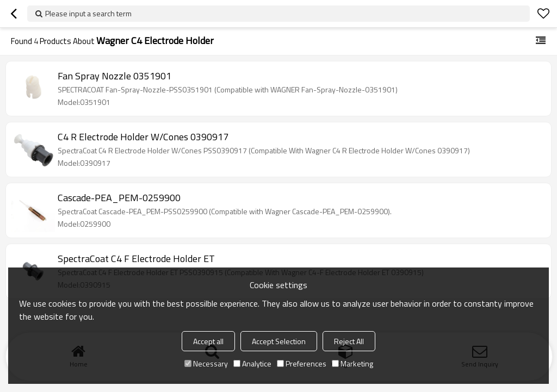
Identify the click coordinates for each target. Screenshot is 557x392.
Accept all (208, 341)
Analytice (252, 363)
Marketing (352, 363)
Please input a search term (88, 13)
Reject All (349, 341)
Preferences (302, 363)
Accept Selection (279, 341)
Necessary (206, 363)
